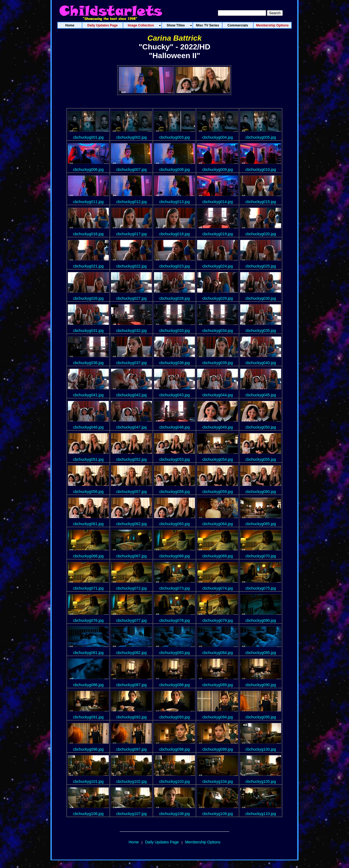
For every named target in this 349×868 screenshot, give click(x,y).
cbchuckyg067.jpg (131, 556)
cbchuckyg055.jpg (261, 459)
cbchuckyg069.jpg (218, 556)
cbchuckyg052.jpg (131, 459)
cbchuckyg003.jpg (174, 137)
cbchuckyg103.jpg (174, 781)
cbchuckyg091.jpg (88, 717)
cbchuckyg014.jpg (218, 202)
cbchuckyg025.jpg (261, 266)
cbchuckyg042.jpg (131, 395)
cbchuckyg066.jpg (88, 556)
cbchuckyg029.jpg (218, 298)
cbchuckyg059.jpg (218, 492)
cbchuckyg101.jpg (88, 781)
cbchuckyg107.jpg (131, 814)
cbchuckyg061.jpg (88, 524)
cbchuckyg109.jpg (218, 814)
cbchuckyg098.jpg (174, 749)
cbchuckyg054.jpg (218, 459)
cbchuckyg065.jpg (261, 524)
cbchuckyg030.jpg (261, 298)
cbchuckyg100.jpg (261, 749)
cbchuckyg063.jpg (174, 524)
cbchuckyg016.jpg (88, 234)
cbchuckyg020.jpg (261, 234)
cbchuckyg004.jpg (218, 137)
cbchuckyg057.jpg (131, 492)
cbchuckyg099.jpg (218, 749)
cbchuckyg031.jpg (88, 331)
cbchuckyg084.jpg (218, 653)
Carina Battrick (174, 38)
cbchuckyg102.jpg (131, 781)
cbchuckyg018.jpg (174, 234)
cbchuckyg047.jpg (131, 427)
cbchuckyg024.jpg (218, 266)
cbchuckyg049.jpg (218, 427)
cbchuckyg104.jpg (218, 781)
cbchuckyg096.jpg (88, 749)
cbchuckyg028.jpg (174, 298)
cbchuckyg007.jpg (131, 170)
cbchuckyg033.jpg (174, 331)
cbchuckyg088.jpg (174, 685)
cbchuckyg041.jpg (88, 395)
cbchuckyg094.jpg (218, 717)
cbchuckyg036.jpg (88, 363)
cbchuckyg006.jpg (88, 170)
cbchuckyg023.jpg (174, 266)
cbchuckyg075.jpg (261, 588)
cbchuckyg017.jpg (131, 234)
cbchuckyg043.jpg (174, 395)
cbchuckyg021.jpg (88, 266)
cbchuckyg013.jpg (174, 202)
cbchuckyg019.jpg (218, 234)
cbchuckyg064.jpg (218, 524)
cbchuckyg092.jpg (131, 717)
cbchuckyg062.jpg (131, 524)
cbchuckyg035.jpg (261, 331)
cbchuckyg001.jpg (88, 137)
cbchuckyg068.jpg (174, 556)
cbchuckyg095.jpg (261, 717)
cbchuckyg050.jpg (261, 427)
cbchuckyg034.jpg (218, 331)
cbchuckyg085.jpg (261, 653)
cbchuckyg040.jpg (261, 363)
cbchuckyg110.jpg (261, 814)
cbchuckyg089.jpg (218, 685)
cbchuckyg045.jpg (261, 395)
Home (134, 842)
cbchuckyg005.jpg (261, 137)
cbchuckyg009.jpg (218, 170)
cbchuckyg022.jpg (131, 266)
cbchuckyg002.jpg (131, 137)
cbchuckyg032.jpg (131, 331)
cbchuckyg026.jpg (88, 298)
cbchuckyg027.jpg (131, 298)
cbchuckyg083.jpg (174, 653)
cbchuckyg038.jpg (174, 363)
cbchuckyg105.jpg (261, 781)
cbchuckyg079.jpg (218, 620)
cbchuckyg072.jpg (131, 588)
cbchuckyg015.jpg (261, 202)
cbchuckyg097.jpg (131, 749)
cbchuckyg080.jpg (261, 620)
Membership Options (203, 842)
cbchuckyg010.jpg (261, 170)
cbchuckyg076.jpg (88, 620)
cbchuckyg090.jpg (261, 685)
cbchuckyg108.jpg (174, 814)
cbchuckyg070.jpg (261, 556)
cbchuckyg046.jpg (88, 427)
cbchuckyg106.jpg (88, 814)
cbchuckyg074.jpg (218, 588)
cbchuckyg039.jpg (218, 363)
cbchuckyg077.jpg (131, 620)
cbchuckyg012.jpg (131, 202)
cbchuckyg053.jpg (174, 459)
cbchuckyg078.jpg (174, 620)
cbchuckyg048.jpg (174, 427)
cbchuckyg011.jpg (88, 202)
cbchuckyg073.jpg (174, 588)
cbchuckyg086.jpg (88, 685)
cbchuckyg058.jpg (174, 492)
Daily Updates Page (162, 842)
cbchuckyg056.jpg (88, 492)
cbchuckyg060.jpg (261, 492)
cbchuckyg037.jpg (131, 363)
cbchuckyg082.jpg (131, 653)
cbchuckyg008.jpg (174, 170)
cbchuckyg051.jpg (88, 459)
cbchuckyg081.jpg (88, 653)
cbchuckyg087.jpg (131, 685)
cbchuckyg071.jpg (88, 588)
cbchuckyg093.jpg (174, 717)
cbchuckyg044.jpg (218, 395)
